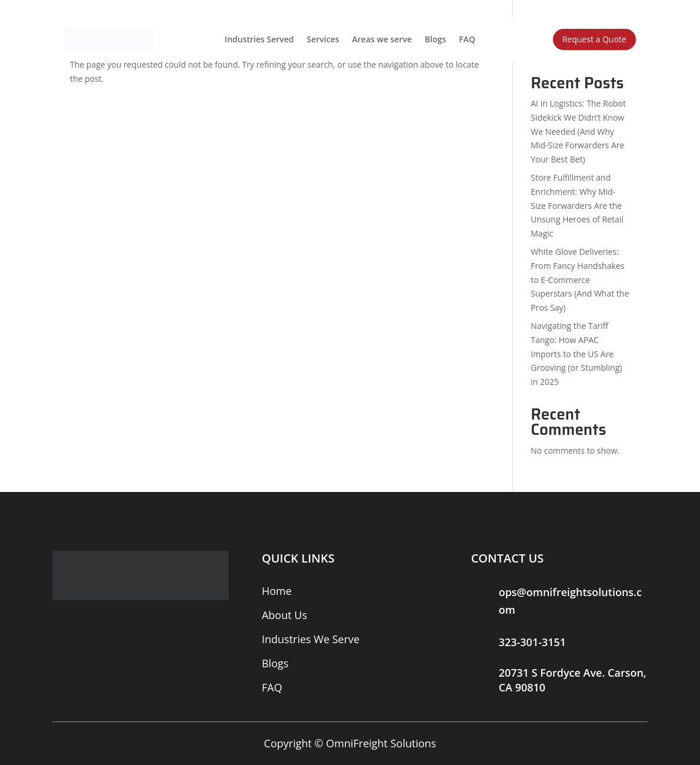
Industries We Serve (311, 639)
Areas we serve (382, 39)
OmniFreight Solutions (381, 743)
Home (277, 591)
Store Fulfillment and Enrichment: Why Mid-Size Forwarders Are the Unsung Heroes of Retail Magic (577, 205)
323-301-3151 (533, 642)
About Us (284, 615)
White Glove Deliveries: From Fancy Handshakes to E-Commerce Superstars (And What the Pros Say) (580, 280)
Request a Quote (594, 39)
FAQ (467, 39)
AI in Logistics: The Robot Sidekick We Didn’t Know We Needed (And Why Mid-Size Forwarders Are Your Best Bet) (578, 131)
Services (323, 39)
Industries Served (259, 39)
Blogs (435, 39)
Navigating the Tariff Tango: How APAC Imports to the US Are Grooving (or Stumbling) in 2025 (576, 354)
